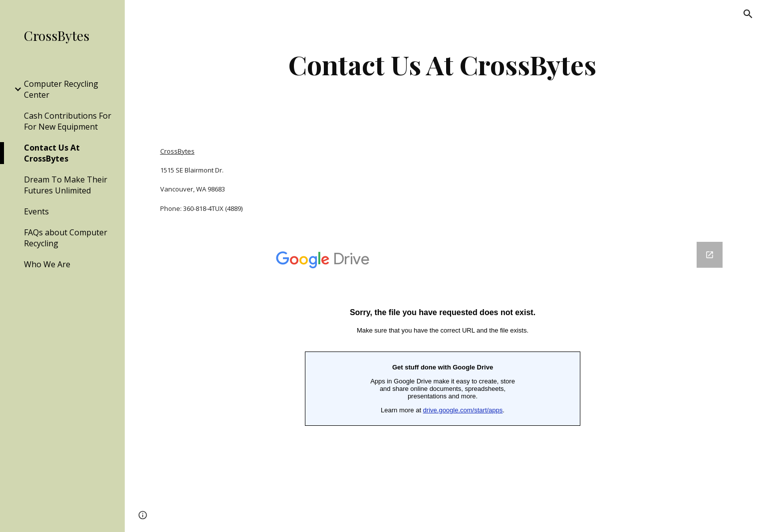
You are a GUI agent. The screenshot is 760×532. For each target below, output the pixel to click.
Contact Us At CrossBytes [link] (52, 153)
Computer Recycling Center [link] (61, 89)
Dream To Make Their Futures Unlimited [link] (66, 185)
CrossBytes (177, 151)
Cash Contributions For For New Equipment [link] (68, 121)
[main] (442, 65)
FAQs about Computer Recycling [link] (66, 238)
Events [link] (36, 211)
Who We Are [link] (47, 264)
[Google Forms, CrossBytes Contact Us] (443, 381)
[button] (748, 14)
